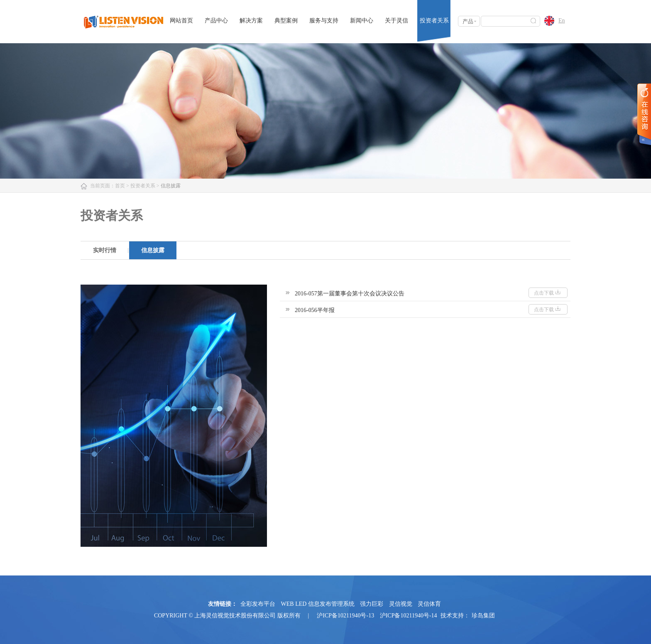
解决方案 (251, 21)
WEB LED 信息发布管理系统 (318, 604)
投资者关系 (434, 21)
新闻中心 (362, 21)
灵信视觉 (401, 604)
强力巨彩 (372, 604)
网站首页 (181, 21)
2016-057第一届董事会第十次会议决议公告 (350, 294)
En (562, 21)
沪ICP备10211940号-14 (409, 616)
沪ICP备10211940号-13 (345, 616)
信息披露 (153, 250)
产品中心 (216, 21)
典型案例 (286, 21)
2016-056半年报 (315, 310)
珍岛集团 (483, 616)
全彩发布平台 (258, 604)
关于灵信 (396, 21)
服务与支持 (324, 21)
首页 (120, 186)
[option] (105, 250)
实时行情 (105, 250)
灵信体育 (429, 604)
